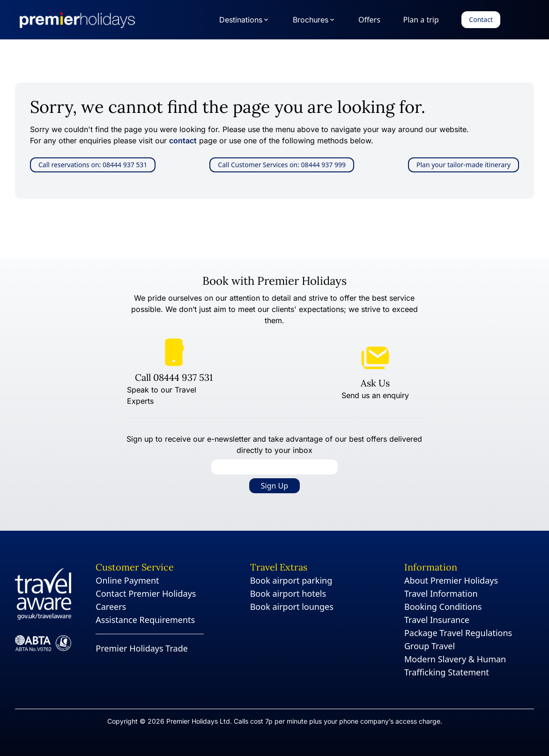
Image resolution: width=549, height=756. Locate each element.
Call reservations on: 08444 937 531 (93, 165)
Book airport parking (291, 580)
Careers (111, 607)
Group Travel (430, 646)
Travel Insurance (437, 620)
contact (183, 141)
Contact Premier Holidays (146, 593)
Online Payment (127, 580)
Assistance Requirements (145, 620)
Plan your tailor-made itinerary (464, 165)
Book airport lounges (292, 607)
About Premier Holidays (451, 580)
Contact (481, 19)
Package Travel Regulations (458, 633)
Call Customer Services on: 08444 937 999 (282, 165)
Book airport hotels (288, 593)
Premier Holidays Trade (142, 648)
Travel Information (441, 593)
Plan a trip (421, 20)
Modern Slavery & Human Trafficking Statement (455, 666)
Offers (369, 20)
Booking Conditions (443, 607)
